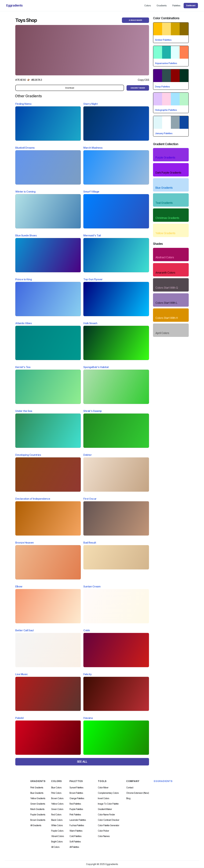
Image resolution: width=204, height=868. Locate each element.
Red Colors (56, 815)
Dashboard (191, 5)
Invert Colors (104, 798)
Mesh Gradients (37, 809)
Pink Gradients (37, 788)
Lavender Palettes (78, 820)
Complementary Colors (108, 793)
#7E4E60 (21, 80)
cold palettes (75, 836)
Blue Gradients (37, 793)
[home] (14, 6)
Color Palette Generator (109, 825)
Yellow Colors (57, 804)
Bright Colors (57, 842)
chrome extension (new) (138, 793)
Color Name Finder (106, 815)
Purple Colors (57, 831)
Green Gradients (38, 804)
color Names (104, 836)
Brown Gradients (38, 820)
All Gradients (36, 825)
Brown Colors (57, 798)
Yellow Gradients (38, 798)
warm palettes (76, 831)
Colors (148, 5)
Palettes (176, 5)
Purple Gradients (38, 815)
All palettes (74, 847)
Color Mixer (103, 788)
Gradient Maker (105, 809)
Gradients (162, 5)
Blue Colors (56, 788)
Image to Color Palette (108, 804)
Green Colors (57, 809)
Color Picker (103, 831)
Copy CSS (143, 80)
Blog (128, 798)
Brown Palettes (76, 793)
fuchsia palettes (77, 825)
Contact (130, 788)
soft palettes (75, 842)
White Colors (57, 825)
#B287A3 (37, 80)
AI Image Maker (135, 20)
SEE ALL (82, 762)
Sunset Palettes (76, 788)
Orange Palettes (77, 798)
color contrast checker (109, 820)
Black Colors (57, 820)
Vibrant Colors (58, 836)
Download (70, 88)
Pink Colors (56, 793)
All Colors (55, 847)
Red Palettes (75, 804)
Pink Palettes (75, 815)
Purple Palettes (76, 809)
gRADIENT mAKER (138, 88)
